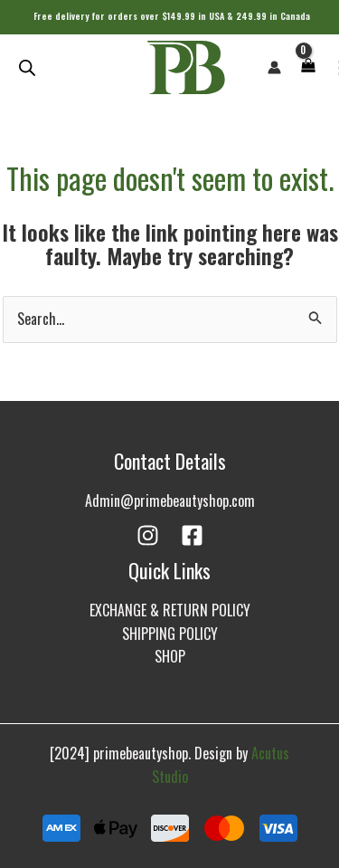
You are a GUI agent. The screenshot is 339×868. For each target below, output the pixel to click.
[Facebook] (192, 535)
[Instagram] (148, 535)
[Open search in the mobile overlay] (27, 67)
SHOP (170, 656)
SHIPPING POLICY (170, 634)
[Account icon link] (274, 67)
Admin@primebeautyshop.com (170, 501)
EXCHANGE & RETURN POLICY (170, 610)
